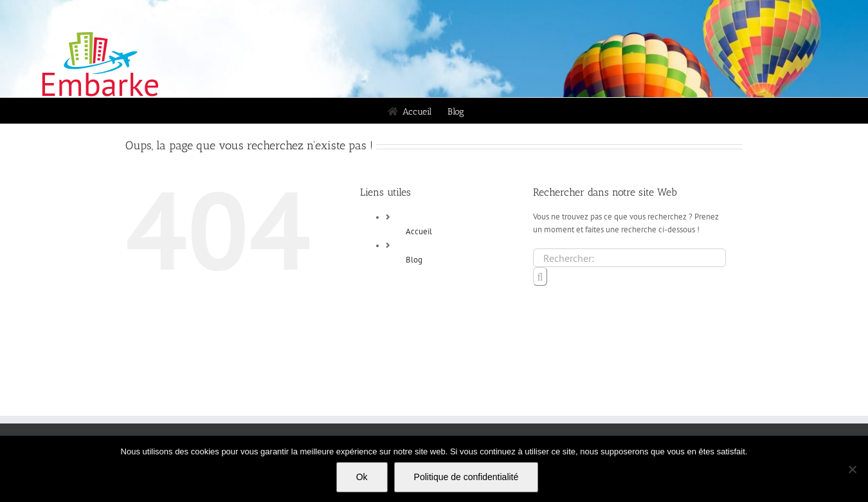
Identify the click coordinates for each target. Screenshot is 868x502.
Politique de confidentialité (466, 477)
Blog (414, 260)
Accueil (419, 231)
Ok (362, 477)
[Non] (852, 469)
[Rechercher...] (629, 258)
